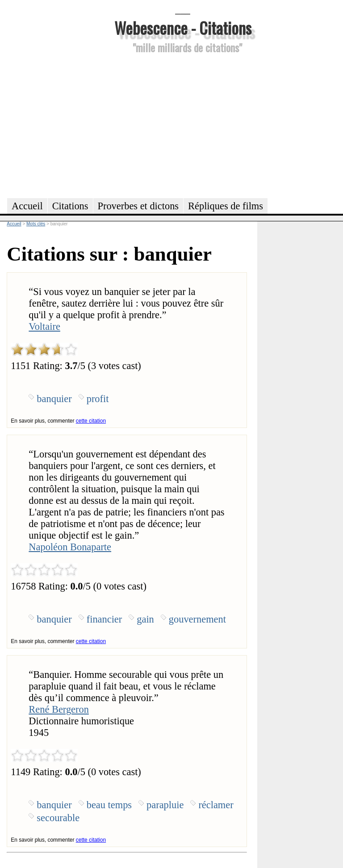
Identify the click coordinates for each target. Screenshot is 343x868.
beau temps (109, 805)
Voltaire (44, 326)
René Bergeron (59, 709)
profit (98, 399)
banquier (54, 399)
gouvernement (197, 619)
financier (105, 619)
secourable (58, 818)
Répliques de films (226, 206)
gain (145, 619)
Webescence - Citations (183, 27)
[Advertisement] (183, 125)
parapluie (165, 805)
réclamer (216, 805)
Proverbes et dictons (138, 206)
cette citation (91, 421)
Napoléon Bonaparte (70, 547)
